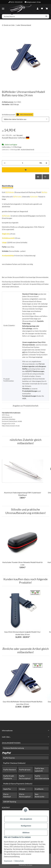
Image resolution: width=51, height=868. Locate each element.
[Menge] (22, 163)
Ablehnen (26, 833)
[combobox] (25, 119)
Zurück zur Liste (9, 25)
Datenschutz (19, 861)
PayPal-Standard (10, 770)
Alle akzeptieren (26, 819)
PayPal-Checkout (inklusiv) (14, 763)
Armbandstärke (8, 255)
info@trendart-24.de (34, 2)
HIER (24, 398)
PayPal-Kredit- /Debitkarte (9, 777)
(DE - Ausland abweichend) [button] (26, 150)
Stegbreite (6, 234)
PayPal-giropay (25, 770)
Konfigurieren (26, 826)
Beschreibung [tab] (7, 186)
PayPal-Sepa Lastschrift (39, 770)
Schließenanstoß (8, 238)
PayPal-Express (9, 758)
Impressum (8, 861)
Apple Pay (7, 789)
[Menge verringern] (5, 163)
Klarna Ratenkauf (7, 795)
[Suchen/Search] (23, 16)
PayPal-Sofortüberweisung (42, 777)
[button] (38, 9)
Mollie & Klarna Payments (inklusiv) (18, 784)
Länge (4, 242)
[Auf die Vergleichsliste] (39, 177)
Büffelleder (10, 192)
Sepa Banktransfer (40, 795)
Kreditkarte (39, 789)
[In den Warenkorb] (4, 33)
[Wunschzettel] (42, 9)
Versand (19, 135)
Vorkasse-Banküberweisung (14, 748)
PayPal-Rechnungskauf (25, 777)
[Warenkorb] (47, 9)
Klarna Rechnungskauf (25, 795)
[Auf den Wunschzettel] (46, 177)
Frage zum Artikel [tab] (24, 186)
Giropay (22, 789)
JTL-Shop (29, 865)
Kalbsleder (34, 197)
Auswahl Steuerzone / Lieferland (16, 138)
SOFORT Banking (10, 802)
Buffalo (44, 192)
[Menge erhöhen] (46, 163)
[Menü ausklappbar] (3, 8)
